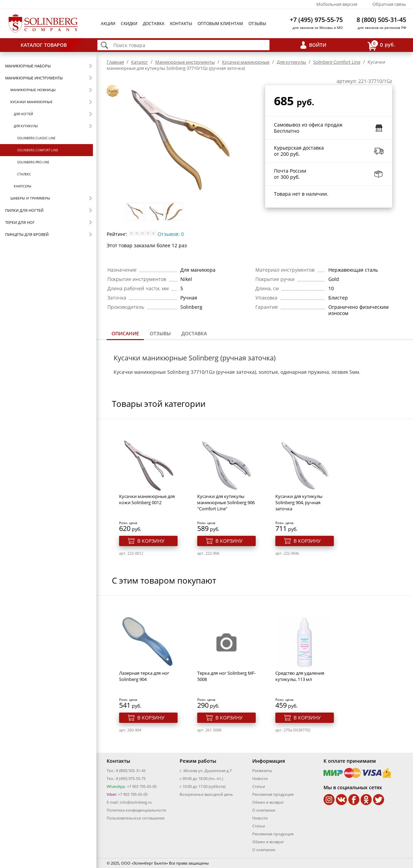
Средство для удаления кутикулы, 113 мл (300, 676)
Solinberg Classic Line (36, 138)
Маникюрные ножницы (33, 90)
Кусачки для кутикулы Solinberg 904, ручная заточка (299, 502)
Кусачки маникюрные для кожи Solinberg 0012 (147, 499)
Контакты (181, 24)
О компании (264, 810)
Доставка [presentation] (194, 333)
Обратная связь (389, 4)
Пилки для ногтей (24, 210)
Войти (318, 45)
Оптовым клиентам (220, 24)
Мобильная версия (337, 4)
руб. (381, 45)
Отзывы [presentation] (160, 333)
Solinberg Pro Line (33, 162)
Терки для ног (20, 222)
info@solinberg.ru (136, 802)
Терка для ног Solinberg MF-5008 (226, 676)
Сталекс (24, 174)
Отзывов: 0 (171, 234)
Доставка (154, 24)
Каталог (140, 62)
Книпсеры (23, 186)
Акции (108, 24)
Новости (260, 778)
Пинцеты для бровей (27, 234)
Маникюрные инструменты (34, 78)
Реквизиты (262, 771)
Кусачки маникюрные (31, 102)
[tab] (125, 334)
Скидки (129, 24)
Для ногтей (23, 114)
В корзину (151, 541)
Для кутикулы (26, 126)
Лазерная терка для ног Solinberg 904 (144, 676)
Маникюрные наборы (28, 66)
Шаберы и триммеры (30, 198)
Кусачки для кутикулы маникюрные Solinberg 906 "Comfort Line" (226, 502)
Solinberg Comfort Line (38, 150)
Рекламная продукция (273, 794)
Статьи (259, 786)
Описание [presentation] (125, 333)
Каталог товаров (44, 45)
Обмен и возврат (268, 802)
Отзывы (257, 24)
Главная (115, 62)
